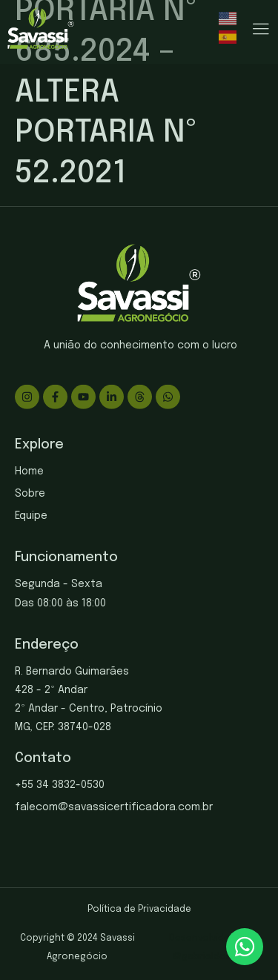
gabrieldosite (212, 957)
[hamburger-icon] (261, 30)
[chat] (245, 947)
